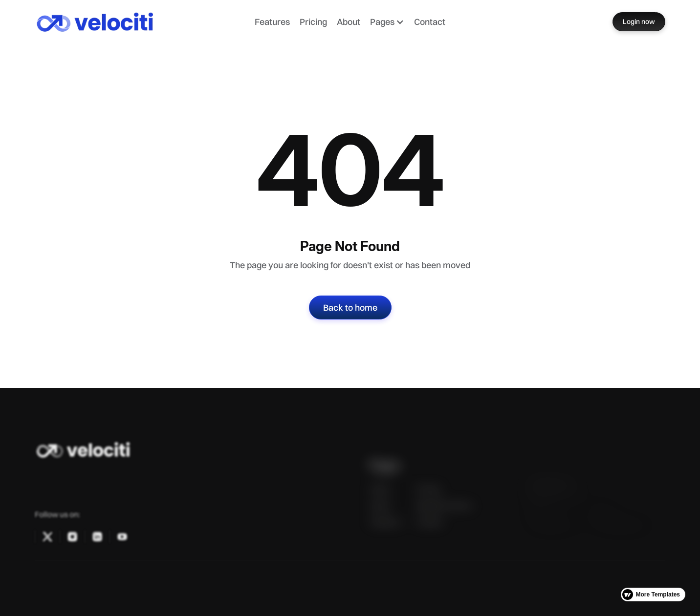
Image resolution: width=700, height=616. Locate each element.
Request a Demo (444, 519)
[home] (111, 22)
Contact (430, 22)
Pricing (313, 22)
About (349, 22)
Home (380, 502)
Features (272, 22)
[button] (387, 22)
